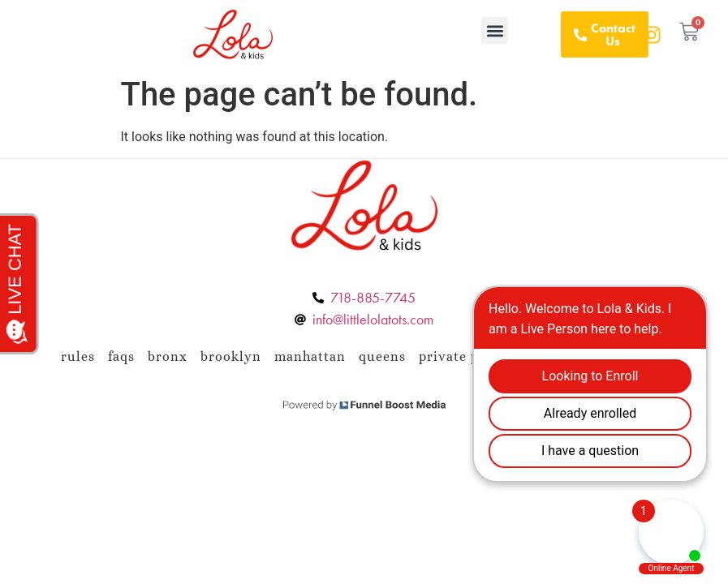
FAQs (121, 356)
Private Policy (465, 356)
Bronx (168, 356)
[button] (495, 30)
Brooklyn (231, 356)
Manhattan (310, 356)
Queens (382, 356)
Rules (78, 356)
